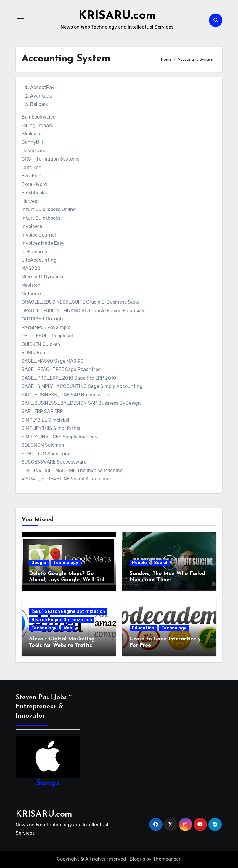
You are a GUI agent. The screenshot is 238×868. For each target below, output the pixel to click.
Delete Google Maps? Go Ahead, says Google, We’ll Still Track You (67, 580)
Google (39, 563)
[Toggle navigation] (20, 20)
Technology (66, 563)
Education (143, 628)
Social (161, 563)
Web (68, 628)
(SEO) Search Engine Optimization (68, 612)
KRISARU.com (117, 16)
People (139, 563)
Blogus (137, 859)
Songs (48, 783)
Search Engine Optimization (62, 620)
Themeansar (167, 859)
